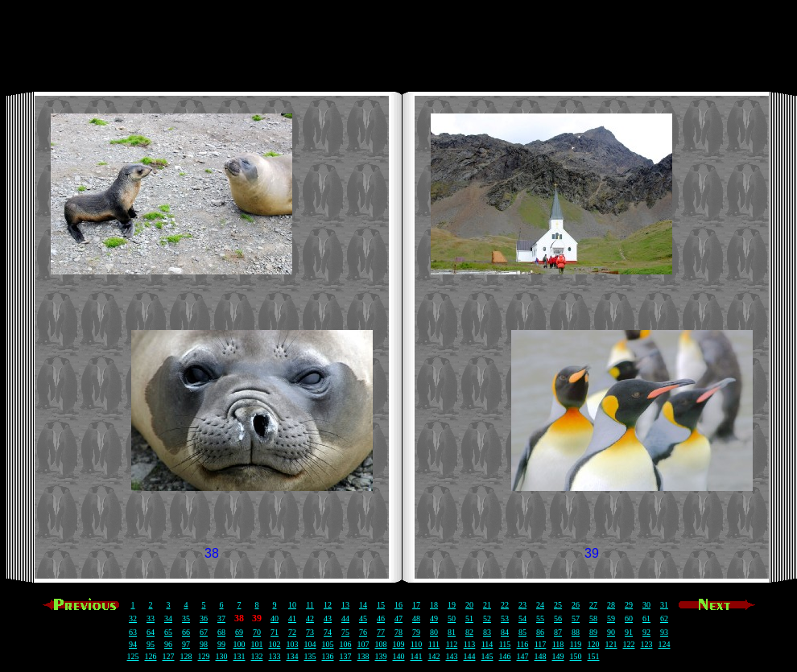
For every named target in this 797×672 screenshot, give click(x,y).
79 (416, 632)
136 (328, 656)
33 (151, 618)
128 (186, 656)
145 (487, 656)
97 (186, 644)
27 (593, 605)
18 (434, 605)
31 (664, 605)
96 (168, 644)
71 (275, 632)
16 (398, 605)
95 (151, 644)
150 (576, 656)
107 (363, 644)
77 (381, 632)
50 (452, 618)
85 (522, 632)
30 (646, 605)
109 (399, 644)
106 (346, 644)
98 (204, 644)
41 (292, 618)
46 (381, 618)
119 (576, 644)
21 (487, 605)
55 (540, 618)
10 (292, 605)
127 (169, 656)
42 (310, 618)
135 (310, 656)
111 (434, 644)
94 (133, 644)
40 (275, 618)
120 (594, 644)
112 (452, 644)
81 (452, 632)
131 (240, 656)
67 (204, 632)
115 (505, 644)
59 (611, 618)
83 (487, 632)
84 (505, 632)
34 (168, 618)
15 (381, 605)
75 (345, 632)
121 (611, 644)
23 (522, 605)
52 (487, 618)
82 (469, 632)
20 (469, 605)
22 (505, 605)
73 (310, 632)
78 (398, 632)
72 (292, 632)
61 (646, 618)
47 (398, 618)
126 (151, 656)
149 (558, 656)
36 (204, 618)
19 (452, 605)
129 (204, 656)
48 (416, 618)
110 (417, 644)
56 (558, 618)
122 (629, 644)
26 (576, 605)
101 (257, 644)
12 (328, 605)
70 (257, 632)
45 (363, 618)
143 (452, 656)
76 (363, 632)
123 (647, 644)
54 (522, 618)
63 (133, 632)
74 (328, 632)
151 (594, 656)
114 (487, 644)
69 (239, 632)
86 (540, 632)
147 (523, 656)
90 (611, 632)
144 (470, 656)
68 (221, 632)
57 (576, 618)
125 (133, 656)
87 (558, 632)
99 (221, 644)
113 (470, 644)
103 (293, 644)
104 (310, 644)
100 (240, 644)
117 (541, 644)
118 (558, 644)
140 (399, 656)
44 (345, 618)
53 (505, 618)
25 (558, 605)
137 (346, 656)
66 (186, 632)
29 (629, 605)
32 (133, 618)
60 (629, 618)
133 (275, 656)
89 (593, 632)
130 (222, 656)
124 (665, 644)
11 (310, 605)
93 (664, 632)
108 (381, 644)
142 (434, 656)
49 (434, 618)
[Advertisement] (398, 43)
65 (168, 632)
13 (345, 605)
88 (576, 632)
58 (593, 618)
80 (434, 632)
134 (293, 656)
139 (381, 656)
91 (629, 632)
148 (541, 656)
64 (151, 632)
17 (416, 605)
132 (257, 656)
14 (363, 605)
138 (363, 656)
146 (505, 656)
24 (540, 605)
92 (646, 632)
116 (523, 644)
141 (417, 656)
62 (664, 618)
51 (469, 618)
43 (328, 618)
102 (275, 644)
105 (328, 644)
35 (186, 618)
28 (611, 605)
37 (221, 618)
